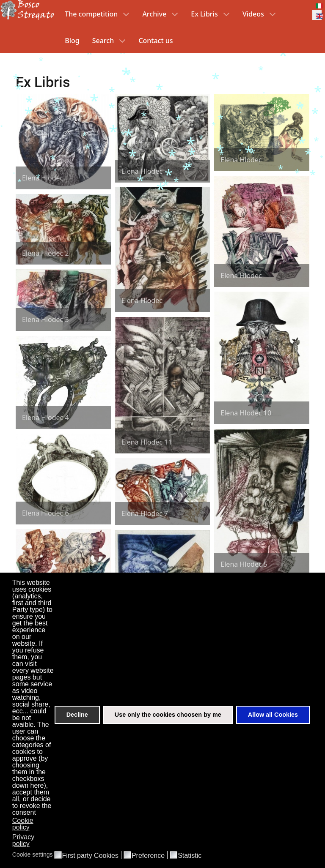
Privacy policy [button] (23, 840)
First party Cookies (90, 856)
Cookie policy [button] (23, 824)
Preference (148, 856)
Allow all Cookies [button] (273, 715)
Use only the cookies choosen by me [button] (168, 715)
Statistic (190, 856)
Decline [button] (77, 715)
